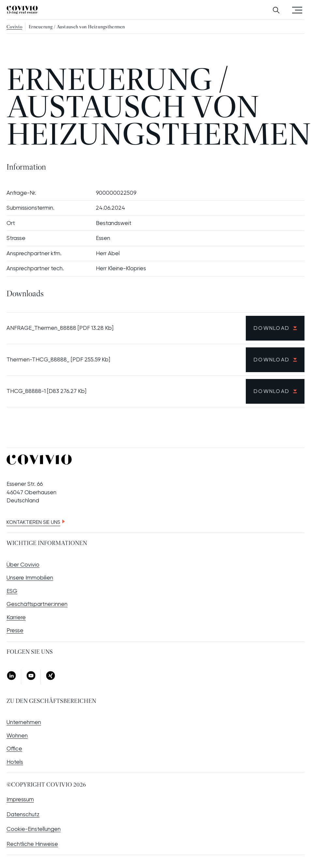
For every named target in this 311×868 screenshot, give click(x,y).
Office (14, 749)
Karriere (16, 617)
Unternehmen (24, 722)
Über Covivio (23, 565)
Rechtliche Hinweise (32, 844)
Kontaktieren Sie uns (33, 522)
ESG (12, 591)
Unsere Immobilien (30, 578)
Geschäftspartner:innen (37, 604)
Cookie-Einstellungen (34, 829)
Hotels (15, 762)
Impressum (20, 799)
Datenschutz (23, 814)
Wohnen (17, 735)
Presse (15, 630)
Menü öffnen (297, 10)
